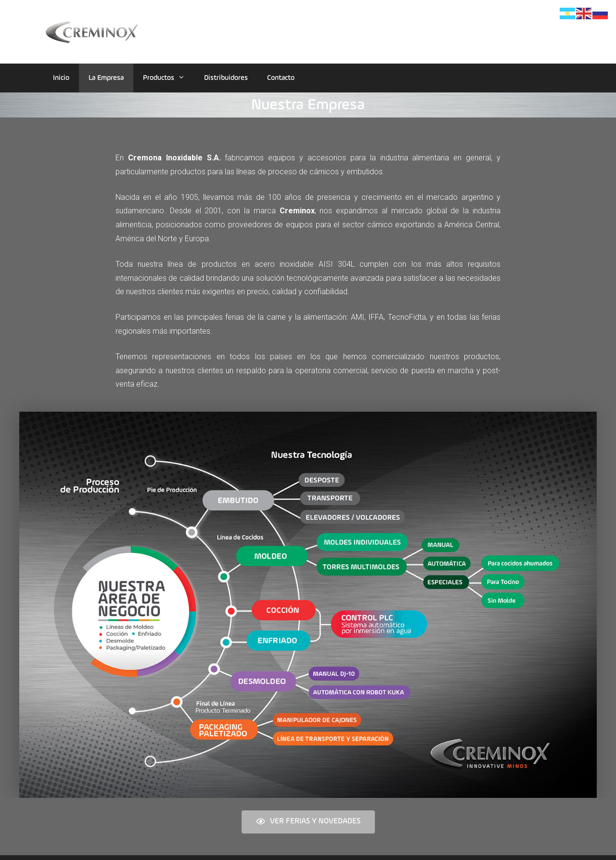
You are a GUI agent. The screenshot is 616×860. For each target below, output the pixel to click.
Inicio (61, 78)
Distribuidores (226, 78)
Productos (169, 78)
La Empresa (106, 78)
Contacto (281, 78)
